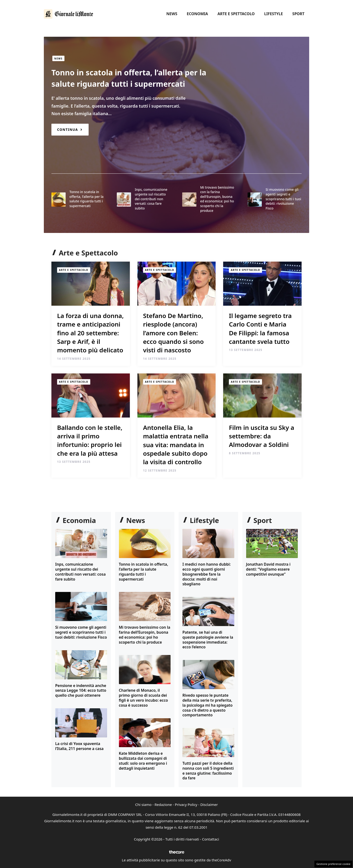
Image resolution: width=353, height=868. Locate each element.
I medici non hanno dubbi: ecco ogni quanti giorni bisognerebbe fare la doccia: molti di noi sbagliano (207, 574)
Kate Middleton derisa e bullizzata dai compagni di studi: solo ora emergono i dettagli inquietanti (143, 761)
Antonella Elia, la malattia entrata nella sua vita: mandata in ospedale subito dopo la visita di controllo (176, 445)
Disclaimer (209, 804)
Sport (298, 14)
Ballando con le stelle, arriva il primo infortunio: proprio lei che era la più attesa (90, 440)
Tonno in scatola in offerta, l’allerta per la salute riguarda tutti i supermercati (86, 199)
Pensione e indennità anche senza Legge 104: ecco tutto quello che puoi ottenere (81, 691)
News (172, 14)
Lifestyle (274, 14)
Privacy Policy (186, 804)
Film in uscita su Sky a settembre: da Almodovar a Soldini (261, 436)
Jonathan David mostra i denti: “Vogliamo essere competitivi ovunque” (268, 569)
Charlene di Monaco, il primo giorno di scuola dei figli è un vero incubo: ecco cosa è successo (143, 698)
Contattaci (211, 839)
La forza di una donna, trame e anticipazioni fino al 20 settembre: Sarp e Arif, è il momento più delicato (90, 333)
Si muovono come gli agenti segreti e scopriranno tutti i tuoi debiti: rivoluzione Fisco (283, 199)
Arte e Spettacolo (236, 14)
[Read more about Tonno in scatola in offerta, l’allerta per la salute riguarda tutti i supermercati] (70, 130)
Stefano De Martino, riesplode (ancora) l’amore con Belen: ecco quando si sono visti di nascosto (173, 333)
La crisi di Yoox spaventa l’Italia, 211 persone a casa (79, 746)
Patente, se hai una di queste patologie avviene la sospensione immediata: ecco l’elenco (208, 640)
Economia (197, 14)
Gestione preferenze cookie (333, 864)
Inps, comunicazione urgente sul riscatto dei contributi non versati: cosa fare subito (151, 199)
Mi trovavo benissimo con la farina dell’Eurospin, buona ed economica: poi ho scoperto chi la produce (217, 199)
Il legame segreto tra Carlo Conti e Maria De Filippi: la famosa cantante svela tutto (260, 329)
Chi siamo (143, 804)
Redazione (163, 804)
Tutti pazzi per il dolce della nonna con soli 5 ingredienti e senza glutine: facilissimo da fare (208, 771)
